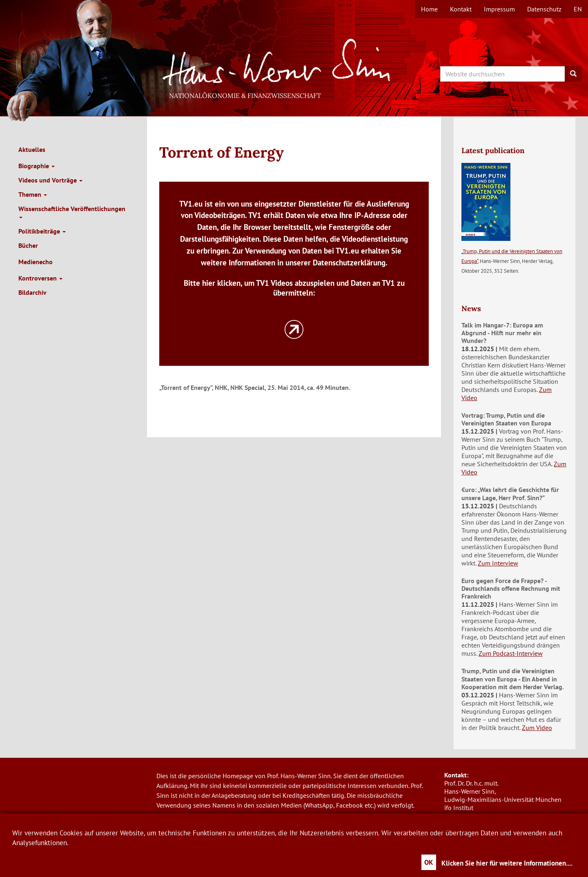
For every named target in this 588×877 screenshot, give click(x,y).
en (578, 9)
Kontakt (461, 9)
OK (429, 862)
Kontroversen (40, 278)
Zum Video (537, 728)
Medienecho (36, 262)
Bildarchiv (32, 292)
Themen (33, 194)
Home (429, 9)
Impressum (499, 9)
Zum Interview (498, 563)
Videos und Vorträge (50, 180)
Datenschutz (544, 9)
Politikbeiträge (42, 231)
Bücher (28, 245)
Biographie (37, 166)
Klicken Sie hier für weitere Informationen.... (507, 863)
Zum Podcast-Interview (511, 653)
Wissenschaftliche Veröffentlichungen (72, 211)
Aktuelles (32, 149)
